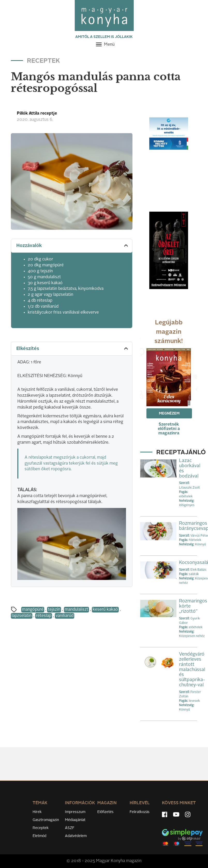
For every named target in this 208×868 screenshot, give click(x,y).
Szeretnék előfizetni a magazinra (169, 429)
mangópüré (33, 610)
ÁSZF (70, 828)
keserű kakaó (105, 610)
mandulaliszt (76, 610)
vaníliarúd (65, 616)
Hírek (37, 812)
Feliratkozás (140, 812)
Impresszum (75, 812)
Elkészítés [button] (73, 348)
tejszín (54, 610)
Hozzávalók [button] (73, 245)
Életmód (39, 836)
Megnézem (169, 413)
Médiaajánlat (75, 820)
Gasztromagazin (46, 820)
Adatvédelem (76, 836)
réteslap (44, 616)
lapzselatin (22, 616)
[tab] (72, 246)
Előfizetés (105, 812)
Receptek (41, 828)
